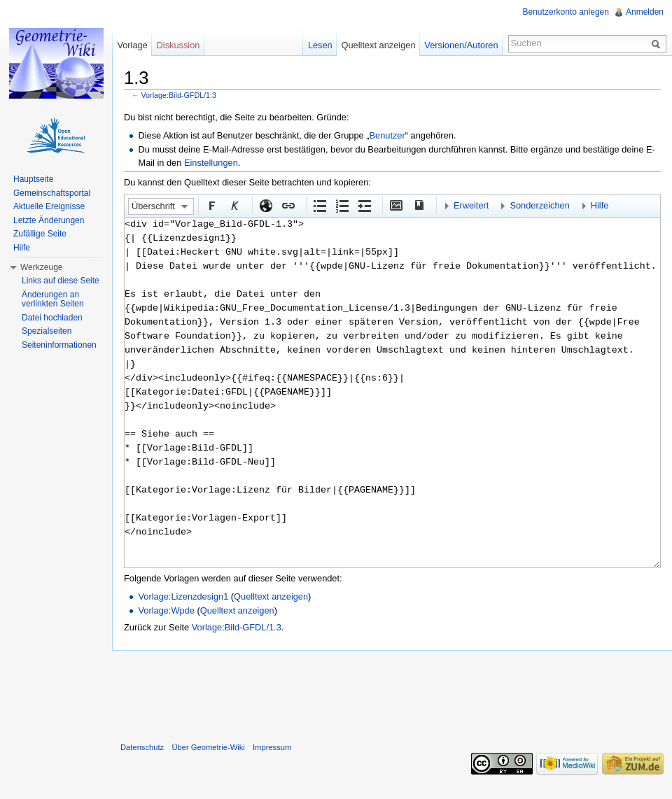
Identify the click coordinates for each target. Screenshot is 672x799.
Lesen (320, 45)
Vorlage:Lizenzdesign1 (183, 596)
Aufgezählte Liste (319, 205)
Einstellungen (211, 163)
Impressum (272, 747)
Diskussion (178, 45)
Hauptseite (33, 179)
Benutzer (387, 135)
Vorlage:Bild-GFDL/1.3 (179, 95)
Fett (211, 205)
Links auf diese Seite (61, 281)
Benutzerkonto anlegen (566, 12)
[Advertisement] (392, 693)
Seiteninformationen (59, 345)
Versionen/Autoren (461, 45)
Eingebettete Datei (395, 205)
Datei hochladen (52, 318)
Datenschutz (142, 747)
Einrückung (364, 205)
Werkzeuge (41, 267)
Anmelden (645, 12)
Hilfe (600, 205)
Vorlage (132, 45)
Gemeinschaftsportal (52, 193)
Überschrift (153, 206)
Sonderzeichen (539, 205)
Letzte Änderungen (49, 220)
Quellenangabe (418, 205)
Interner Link (288, 205)
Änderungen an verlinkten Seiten (53, 299)
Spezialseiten (47, 331)
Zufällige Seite (40, 234)
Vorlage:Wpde (166, 610)
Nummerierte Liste (342, 205)
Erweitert (471, 205)
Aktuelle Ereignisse (49, 206)
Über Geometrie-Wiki (208, 747)
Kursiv (234, 205)
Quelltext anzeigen (271, 596)
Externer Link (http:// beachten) (265, 205)
